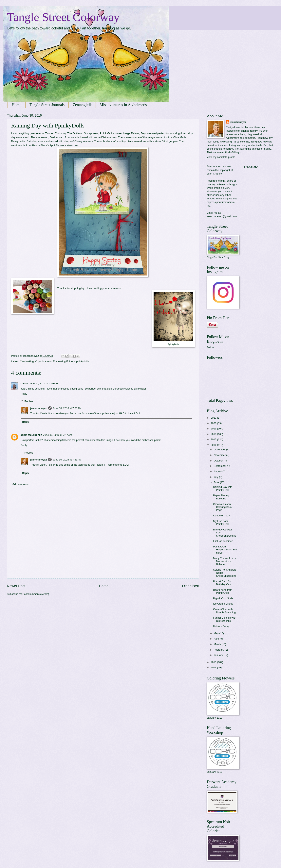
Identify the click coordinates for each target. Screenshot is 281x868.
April (217, 639)
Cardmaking (27, 361)
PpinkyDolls (107, 133)
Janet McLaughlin (31, 435)
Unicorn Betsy (221, 626)
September (220, 466)
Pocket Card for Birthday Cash (223, 583)
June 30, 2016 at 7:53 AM (67, 460)
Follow (210, 347)
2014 (214, 668)
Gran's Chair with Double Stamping (224, 611)
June (217, 482)
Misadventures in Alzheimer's (123, 105)
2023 (214, 418)
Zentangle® (82, 105)
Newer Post (16, 586)
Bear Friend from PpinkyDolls (223, 591)
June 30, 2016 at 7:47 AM (58, 435)
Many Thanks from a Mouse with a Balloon (225, 561)
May (216, 633)
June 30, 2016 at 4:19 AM (43, 384)
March (218, 644)
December (220, 450)
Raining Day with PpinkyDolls (223, 488)
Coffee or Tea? (221, 516)
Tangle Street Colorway (63, 17)
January (219, 655)
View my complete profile (221, 157)
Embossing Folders (64, 361)
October (219, 461)
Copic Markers (43, 361)
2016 (214, 445)
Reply (24, 394)
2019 (214, 429)
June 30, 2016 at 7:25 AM (67, 408)
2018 (214, 434)
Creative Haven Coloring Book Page (223, 507)
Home (17, 105)
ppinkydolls (83, 361)
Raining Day (138, 133)
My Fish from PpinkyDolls (221, 523)
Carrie (24, 384)
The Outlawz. (75, 133)
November (220, 455)
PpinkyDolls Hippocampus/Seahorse (225, 550)
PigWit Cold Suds (223, 598)
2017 (214, 439)
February (219, 650)
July (216, 477)
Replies (29, 401)
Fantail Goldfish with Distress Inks (225, 619)
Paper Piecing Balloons (221, 497)
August (218, 471)
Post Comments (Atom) (36, 594)
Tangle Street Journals (47, 105)
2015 (214, 662)
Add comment (21, 484)
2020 (214, 423)
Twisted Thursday (56, 133)
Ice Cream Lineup (223, 604)
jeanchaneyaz (39, 408)
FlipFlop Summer (223, 541)
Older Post (190, 586)
